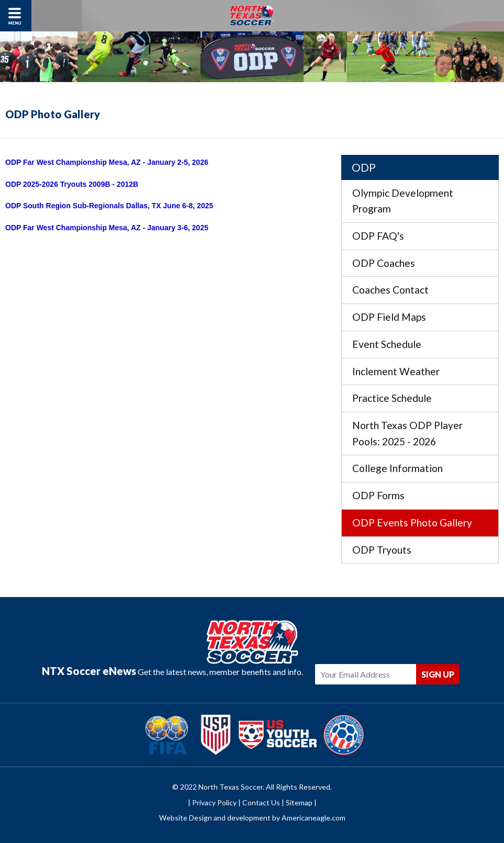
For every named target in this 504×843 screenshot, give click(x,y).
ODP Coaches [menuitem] (384, 263)
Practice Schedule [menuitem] (392, 398)
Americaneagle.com (313, 818)
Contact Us (261, 802)
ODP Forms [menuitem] (378, 495)
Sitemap (299, 802)
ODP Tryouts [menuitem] (382, 550)
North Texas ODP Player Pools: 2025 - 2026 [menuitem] (407, 433)
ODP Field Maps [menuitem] (389, 317)
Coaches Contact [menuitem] (390, 290)
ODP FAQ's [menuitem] (378, 236)
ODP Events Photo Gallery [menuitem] (412, 522)
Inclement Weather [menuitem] (396, 371)
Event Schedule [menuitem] (387, 344)
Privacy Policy (214, 802)
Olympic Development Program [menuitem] (403, 201)
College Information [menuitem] (397, 468)
